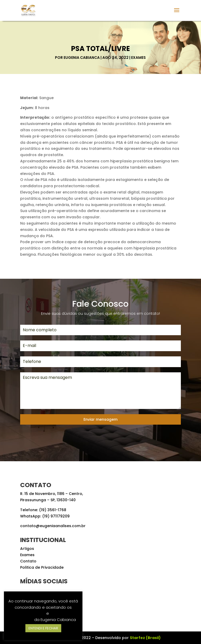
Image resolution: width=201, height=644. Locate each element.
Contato (28, 561)
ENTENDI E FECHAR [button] (43, 628)
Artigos (27, 549)
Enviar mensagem (100, 419)
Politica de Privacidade (42, 567)
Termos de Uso (31, 613)
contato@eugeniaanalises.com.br (53, 526)
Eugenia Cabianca (82, 58)
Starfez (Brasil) (145, 638)
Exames (138, 58)
